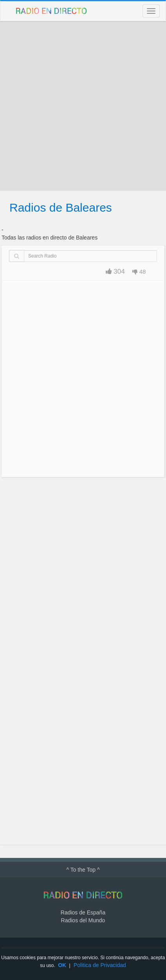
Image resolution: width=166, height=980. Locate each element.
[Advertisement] (83, 106)
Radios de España (83, 912)
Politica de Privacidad (100, 965)
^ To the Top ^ (83, 870)
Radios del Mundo (83, 920)
